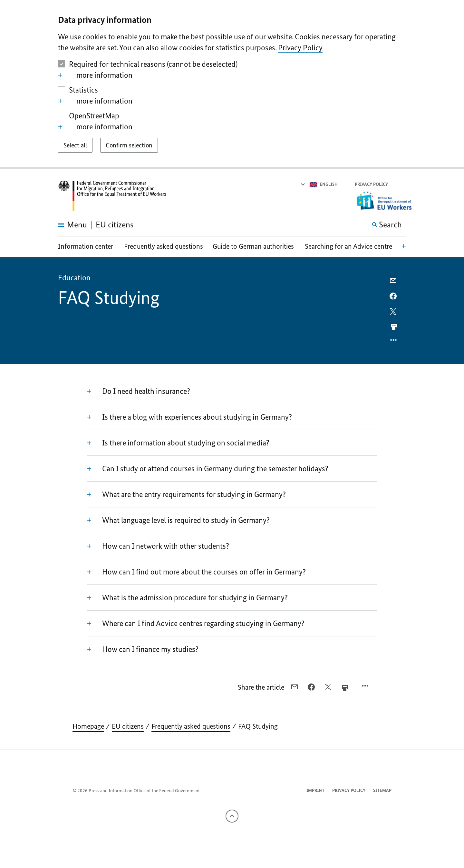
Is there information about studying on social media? (178, 443)
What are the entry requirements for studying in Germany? (186, 494)
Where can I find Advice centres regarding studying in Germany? (196, 624)
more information (95, 75)
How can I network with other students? (158, 546)
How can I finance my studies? (143, 649)
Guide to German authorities (253, 246)
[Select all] (75, 145)
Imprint (315, 790)
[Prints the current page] (394, 327)
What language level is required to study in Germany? (178, 520)
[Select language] (319, 185)
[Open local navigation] (404, 246)
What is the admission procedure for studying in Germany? (187, 598)
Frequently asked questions (164, 246)
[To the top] (232, 816)
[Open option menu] (394, 342)
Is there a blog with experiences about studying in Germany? (189, 417)
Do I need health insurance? (139, 391)
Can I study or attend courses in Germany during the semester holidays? (208, 469)
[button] (402, 185)
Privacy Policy (300, 48)
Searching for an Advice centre (348, 246)
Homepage (88, 726)
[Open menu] (65, 225)
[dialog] (232, 85)
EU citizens (128, 726)
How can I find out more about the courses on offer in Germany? (196, 572)
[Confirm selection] (129, 145)
